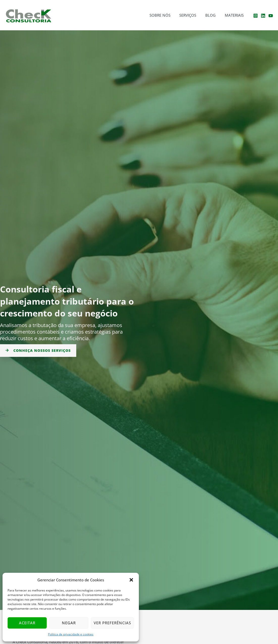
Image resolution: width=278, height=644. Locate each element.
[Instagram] (256, 16)
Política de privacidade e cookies (71, 634)
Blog (213, 15)
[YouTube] (271, 16)
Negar (69, 623)
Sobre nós (165, 15)
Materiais (235, 15)
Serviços (192, 15)
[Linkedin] (263, 16)
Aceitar (27, 623)
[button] (131, 580)
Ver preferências (112, 623)
